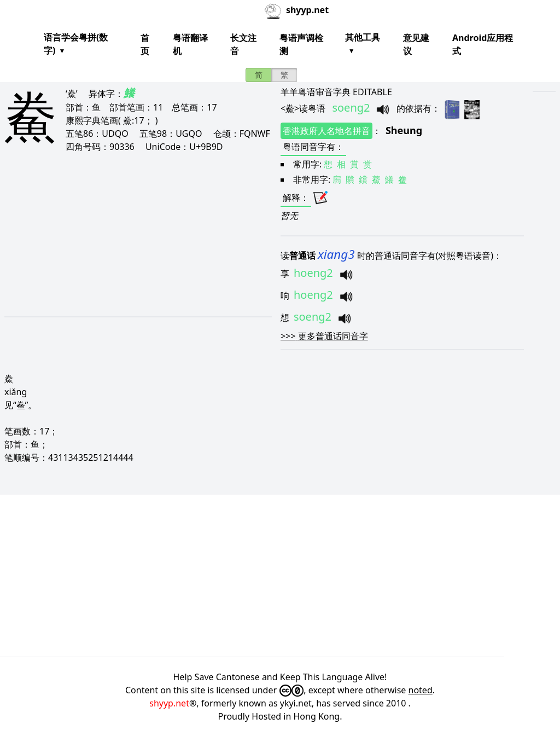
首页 (145, 44)
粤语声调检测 (301, 44)
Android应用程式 (483, 44)
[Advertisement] (127, 234)
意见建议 (416, 44)
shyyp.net (169, 703)
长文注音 (243, 44)
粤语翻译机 (190, 44)
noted (421, 690)
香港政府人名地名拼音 (326, 131)
